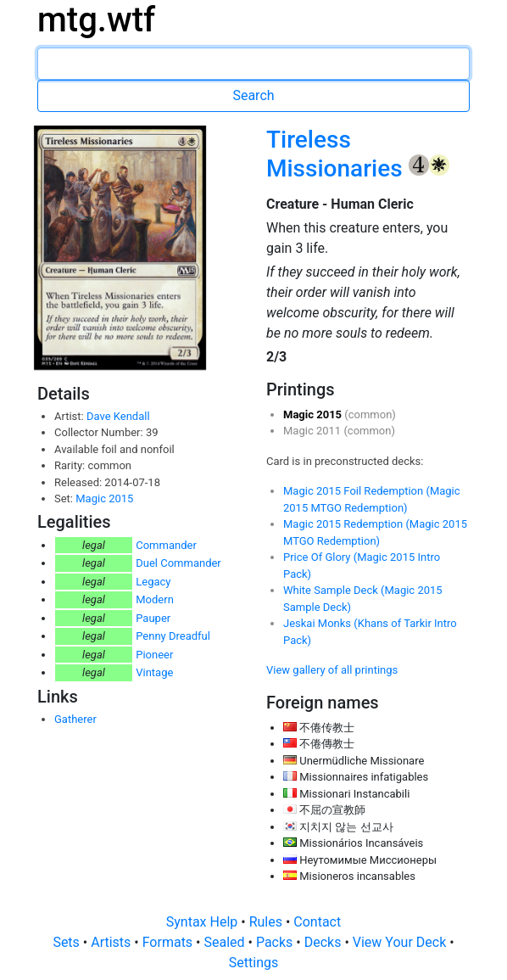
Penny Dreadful (173, 636)
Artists (112, 942)
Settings (253, 963)
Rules (267, 922)
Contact (317, 922)
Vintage (154, 672)
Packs (276, 942)
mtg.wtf (96, 20)
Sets (67, 942)
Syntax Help (204, 922)
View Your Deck (401, 942)
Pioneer (154, 655)
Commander (166, 545)
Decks (325, 942)
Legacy (153, 582)
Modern (155, 599)
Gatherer (75, 719)
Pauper (153, 618)
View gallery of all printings (332, 670)
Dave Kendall (118, 416)
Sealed (226, 942)
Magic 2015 (104, 498)
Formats (169, 942)
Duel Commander (178, 563)
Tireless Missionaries (337, 154)
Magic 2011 (313, 431)
